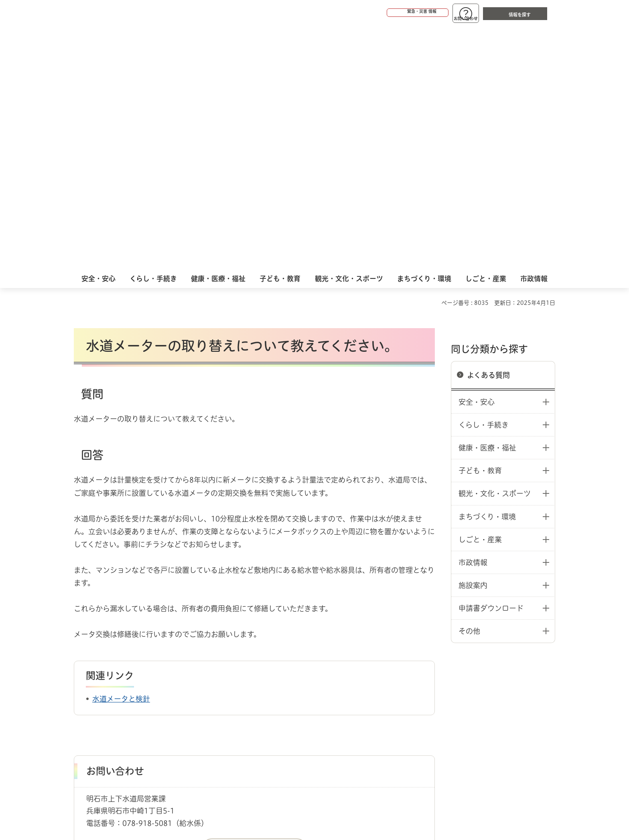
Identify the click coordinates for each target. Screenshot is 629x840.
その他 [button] (469, 384)
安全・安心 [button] (477, 155)
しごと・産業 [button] (480, 293)
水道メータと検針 (121, 452)
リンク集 (444, 678)
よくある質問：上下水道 (168, 650)
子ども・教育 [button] (480, 224)
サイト (501, 678)
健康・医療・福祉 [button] (487, 201)
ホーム (82, 650)
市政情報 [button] (473, 316)
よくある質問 (488, 128)
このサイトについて (140, 678)
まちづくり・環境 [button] (487, 270)
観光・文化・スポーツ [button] (495, 247)
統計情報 (339, 800)
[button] (387, 13)
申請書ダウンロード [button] (491, 361)
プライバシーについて (365, 678)
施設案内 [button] (473, 339)
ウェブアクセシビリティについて (251, 678)
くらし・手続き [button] (484, 178)
